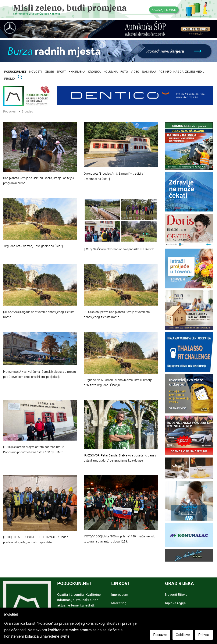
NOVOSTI (35, 72)
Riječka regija (175, 603)
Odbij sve (183, 635)
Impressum (120, 595)
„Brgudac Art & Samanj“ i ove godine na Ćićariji (33, 246)
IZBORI (49, 72)
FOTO (124, 72)
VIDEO (135, 72)
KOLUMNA (111, 72)
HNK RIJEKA (77, 72)
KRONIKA (94, 72)
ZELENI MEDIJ (195, 72)
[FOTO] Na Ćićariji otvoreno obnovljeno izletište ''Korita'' (119, 249)
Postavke (160, 635)
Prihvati (204, 635)
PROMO (10, 79)
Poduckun (10, 112)
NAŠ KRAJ (149, 72)
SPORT (61, 72)
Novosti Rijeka (176, 595)
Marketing (119, 603)
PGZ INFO (165, 72)
